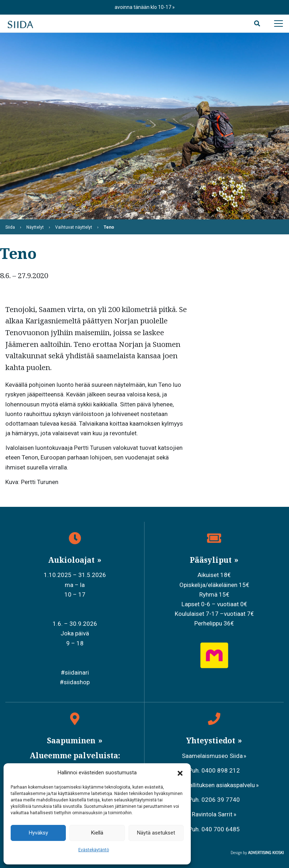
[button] (180, 773)
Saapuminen (72, 740)
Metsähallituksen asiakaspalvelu (212, 785)
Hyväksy (38, 833)
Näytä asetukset (156, 833)
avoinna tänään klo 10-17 (143, 7)
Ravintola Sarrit (212, 814)
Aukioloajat (72, 560)
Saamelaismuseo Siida (212, 756)
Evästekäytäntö (94, 850)
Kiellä (97, 833)
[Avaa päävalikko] (278, 24)
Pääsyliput (212, 560)
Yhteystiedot (212, 740)
